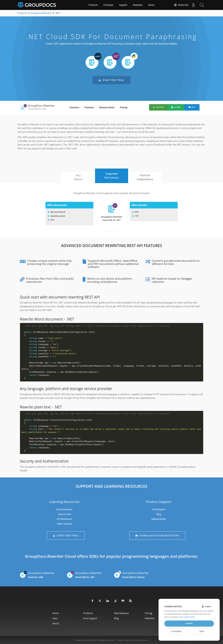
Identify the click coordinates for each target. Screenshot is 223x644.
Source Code (64, 514)
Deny (202, 631)
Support (123, 5)
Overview (74, 107)
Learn (176, 107)
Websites (138, 5)
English (181, 5)
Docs (55, 618)
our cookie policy (187, 617)
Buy (193, 107)
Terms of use (134, 640)
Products (93, 5)
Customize (176, 631)
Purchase (108, 5)
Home (56, 613)
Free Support (159, 509)
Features (89, 107)
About (151, 5)
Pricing (124, 107)
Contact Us (144, 640)
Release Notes (107, 107)
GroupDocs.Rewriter (41, 574)
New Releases (122, 613)
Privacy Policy (123, 640)
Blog (159, 514)
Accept (189, 623)
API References (64, 519)
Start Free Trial (112, 80)
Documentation (64, 509)
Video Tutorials (64, 524)
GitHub (158, 107)
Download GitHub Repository (157, 536)
